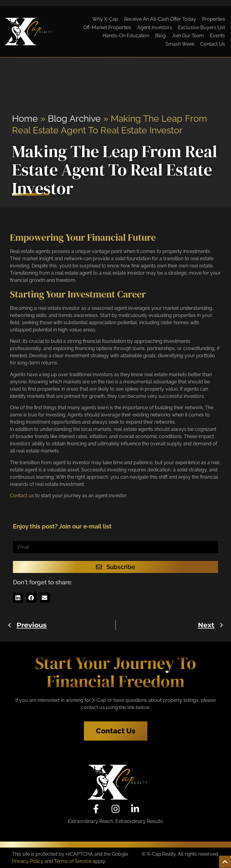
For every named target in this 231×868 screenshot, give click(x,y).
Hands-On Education (126, 36)
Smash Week (180, 44)
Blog (160, 36)
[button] (18, 598)
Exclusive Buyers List (202, 27)
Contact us (22, 496)
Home (25, 119)
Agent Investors (155, 27)
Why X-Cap (105, 19)
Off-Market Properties (107, 27)
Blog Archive (74, 119)
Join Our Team (188, 36)
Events (217, 36)
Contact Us (213, 44)
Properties (214, 19)
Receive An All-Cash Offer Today (160, 19)
